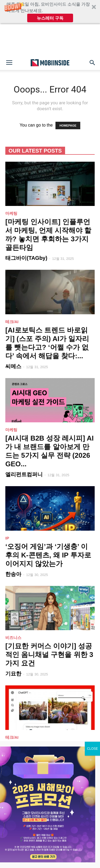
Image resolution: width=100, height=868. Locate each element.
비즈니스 (13, 638)
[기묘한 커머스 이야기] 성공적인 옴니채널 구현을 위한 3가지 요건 (49, 655)
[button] (50, 12)
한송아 (13, 574)
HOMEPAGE (68, 125)
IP (7, 538)
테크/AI (12, 322)
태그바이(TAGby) (26, 258)
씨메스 (13, 366)
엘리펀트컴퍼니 (24, 474)
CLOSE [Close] (92, 752)
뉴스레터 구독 (50, 18)
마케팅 (11, 213)
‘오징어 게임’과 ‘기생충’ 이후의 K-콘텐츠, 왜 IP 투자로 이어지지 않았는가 (48, 555)
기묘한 (13, 674)
